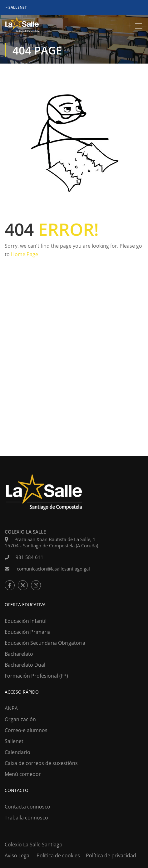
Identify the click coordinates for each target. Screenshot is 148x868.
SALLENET (18, 7)
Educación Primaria (28, 632)
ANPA (11, 708)
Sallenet (14, 741)
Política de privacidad (111, 855)
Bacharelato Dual (25, 665)
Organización (20, 719)
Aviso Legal (18, 855)
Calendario (17, 752)
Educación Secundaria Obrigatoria (45, 643)
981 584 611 (30, 557)
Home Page (25, 254)
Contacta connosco (27, 807)
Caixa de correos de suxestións (41, 763)
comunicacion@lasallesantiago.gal (53, 569)
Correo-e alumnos (26, 730)
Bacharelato (19, 654)
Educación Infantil (26, 621)
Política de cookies (58, 855)
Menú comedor (23, 774)
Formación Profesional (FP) (36, 676)
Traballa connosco (26, 818)
